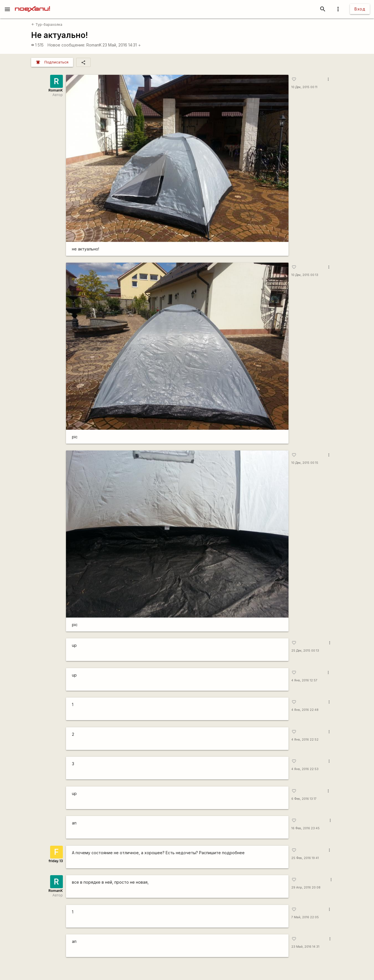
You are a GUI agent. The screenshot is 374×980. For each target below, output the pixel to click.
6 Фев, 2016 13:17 (304, 799)
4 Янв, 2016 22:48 (305, 710)
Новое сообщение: (66, 45)
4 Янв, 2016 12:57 (304, 680)
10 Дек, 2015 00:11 (304, 87)
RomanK (94, 45)
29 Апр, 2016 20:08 (306, 887)
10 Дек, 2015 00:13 (305, 275)
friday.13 (56, 861)
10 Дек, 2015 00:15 (305, 463)
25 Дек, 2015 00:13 (305, 651)
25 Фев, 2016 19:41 (305, 858)
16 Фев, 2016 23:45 (305, 828)
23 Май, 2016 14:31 (122, 45)
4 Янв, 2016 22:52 (305, 740)
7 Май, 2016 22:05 (305, 917)
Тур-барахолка (47, 25)
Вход (360, 9)
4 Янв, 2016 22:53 (305, 769)
